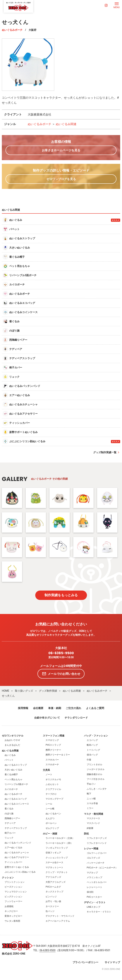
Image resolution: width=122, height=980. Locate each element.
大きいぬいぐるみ (13, 770)
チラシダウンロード (76, 718)
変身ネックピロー (13, 916)
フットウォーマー (13, 901)
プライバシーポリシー (85, 962)
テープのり (51, 794)
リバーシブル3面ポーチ (16, 784)
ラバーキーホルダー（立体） (60, 838)
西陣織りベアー (12, 818)
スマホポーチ (52, 765)
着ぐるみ (9, 809)
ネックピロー (11, 911)
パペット (9, 760)
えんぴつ (50, 818)
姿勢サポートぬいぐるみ (17, 867)
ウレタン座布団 (12, 921)
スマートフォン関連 (54, 736)
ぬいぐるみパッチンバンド (18, 843)
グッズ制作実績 (48, 691)
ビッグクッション (13, 897)
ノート (49, 774)
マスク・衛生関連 (94, 814)
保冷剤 (90, 892)
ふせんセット (52, 784)
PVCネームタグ (53, 887)
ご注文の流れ (73, 708)
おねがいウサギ (12, 740)
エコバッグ (92, 740)
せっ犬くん (8, 696)
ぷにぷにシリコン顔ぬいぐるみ (20, 872)
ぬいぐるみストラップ (16, 765)
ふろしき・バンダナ (97, 789)
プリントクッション (15, 882)
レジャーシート (94, 887)
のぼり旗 (9, 814)
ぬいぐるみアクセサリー (17, 857)
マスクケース (93, 818)
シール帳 (50, 809)
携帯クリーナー (53, 750)
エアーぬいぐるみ (13, 848)
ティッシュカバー (13, 862)
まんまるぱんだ (12, 745)
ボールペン (51, 823)
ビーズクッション (13, 887)
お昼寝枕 (9, 906)
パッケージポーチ (96, 863)
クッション (8, 878)
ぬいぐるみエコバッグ (16, 799)
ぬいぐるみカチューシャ (17, 853)
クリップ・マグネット (57, 872)
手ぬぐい (91, 784)
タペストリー (52, 906)
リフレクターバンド (97, 843)
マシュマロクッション (16, 892)
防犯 (86, 834)
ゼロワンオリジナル (13, 736)
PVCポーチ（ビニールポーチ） (102, 868)
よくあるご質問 (95, 708)
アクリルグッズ (53, 877)
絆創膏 (90, 828)
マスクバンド (93, 823)
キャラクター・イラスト (99, 912)
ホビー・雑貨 (50, 834)
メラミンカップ (94, 877)
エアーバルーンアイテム (58, 921)
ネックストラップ (54, 892)
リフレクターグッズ (97, 838)
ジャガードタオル (96, 769)
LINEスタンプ (93, 907)
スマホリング (52, 740)
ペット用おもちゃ (13, 779)
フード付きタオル (96, 779)
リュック (9, 838)
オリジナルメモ (53, 779)
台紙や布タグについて (47, 718)
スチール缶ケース (54, 862)
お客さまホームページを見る (61, 150)
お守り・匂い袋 (53, 901)
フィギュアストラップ (57, 848)
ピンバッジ (51, 897)
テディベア (10, 823)
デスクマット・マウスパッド (60, 916)
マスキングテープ (54, 799)
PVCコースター (94, 897)
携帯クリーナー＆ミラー (58, 755)
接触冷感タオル (94, 774)
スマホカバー (52, 760)
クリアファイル (53, 789)
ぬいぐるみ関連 (66, 124)
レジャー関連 (91, 849)
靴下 (89, 794)
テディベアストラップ (16, 828)
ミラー (90, 808)
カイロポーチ (11, 789)
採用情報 (23, 708)
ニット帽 (91, 799)
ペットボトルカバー (97, 882)
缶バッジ (50, 911)
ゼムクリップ (52, 828)
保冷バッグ (92, 755)
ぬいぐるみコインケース (17, 804)
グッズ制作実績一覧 (105, 452)
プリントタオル (94, 765)
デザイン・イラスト (95, 902)
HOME (6, 691)
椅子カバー (10, 833)
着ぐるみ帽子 (11, 774)
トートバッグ (93, 750)
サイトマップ (112, 962)
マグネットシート (54, 867)
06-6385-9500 (61, 653)
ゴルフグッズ (93, 858)
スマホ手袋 (92, 803)
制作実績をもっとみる (61, 595)
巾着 (89, 760)
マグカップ (92, 873)
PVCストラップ (53, 745)
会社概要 (38, 708)
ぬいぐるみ (10, 755)
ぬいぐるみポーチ (12, 30)
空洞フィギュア (53, 853)
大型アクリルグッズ (56, 882)
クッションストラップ (57, 858)
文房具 (46, 770)
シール (49, 804)
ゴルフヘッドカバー (97, 853)
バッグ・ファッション (96, 736)
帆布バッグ (92, 745)
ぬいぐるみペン (53, 814)
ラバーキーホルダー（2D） (59, 843)
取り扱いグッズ (24, 691)
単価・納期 (55, 708)
